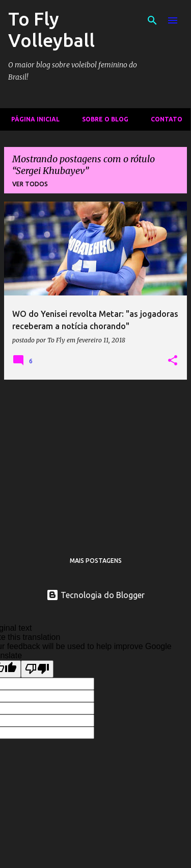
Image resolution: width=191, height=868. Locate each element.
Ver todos (30, 184)
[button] (173, 361)
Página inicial (32, 119)
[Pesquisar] (152, 20)
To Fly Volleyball (51, 29)
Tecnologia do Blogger (95, 595)
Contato (163, 119)
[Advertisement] (95, 459)
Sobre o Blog (102, 119)
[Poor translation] (37, 669)
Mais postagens (96, 561)
